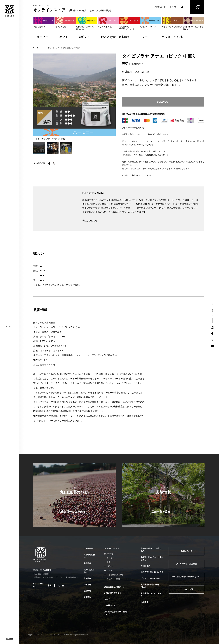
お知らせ (87, 585)
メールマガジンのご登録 (186, 564)
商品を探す (109, 554)
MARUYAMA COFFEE (9, 11)
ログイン (173, 7)
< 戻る (36, 48)
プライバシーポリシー (150, 579)
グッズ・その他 (172, 37)
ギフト (64, 37)
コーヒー (42, 37)
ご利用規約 (146, 566)
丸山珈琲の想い (89, 556)
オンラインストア (112, 549)
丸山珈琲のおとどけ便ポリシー (152, 595)
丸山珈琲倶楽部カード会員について (116, 613)
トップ (47, 48)
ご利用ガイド (160, 7)
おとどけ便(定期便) (115, 575)
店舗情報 (87, 579)
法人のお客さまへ (89, 571)
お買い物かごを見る (113, 593)
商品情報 (87, 563)
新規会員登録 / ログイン (114, 587)
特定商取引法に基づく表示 (152, 572)
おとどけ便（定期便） (116, 37)
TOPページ (88, 549)
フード (146, 37)
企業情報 (87, 591)
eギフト (85, 37)
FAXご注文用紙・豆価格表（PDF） (186, 577)
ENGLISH (9, 638)
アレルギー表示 (186, 589)
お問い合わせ (186, 551)
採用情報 (87, 597)
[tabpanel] (74, 95)
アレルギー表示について (133, 128)
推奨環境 (145, 602)
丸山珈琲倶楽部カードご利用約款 (152, 586)
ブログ (107, 599)
